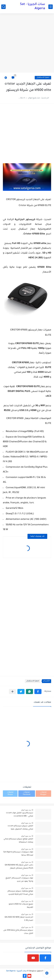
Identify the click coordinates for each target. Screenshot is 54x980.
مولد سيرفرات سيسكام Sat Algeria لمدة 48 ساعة (18, 854)
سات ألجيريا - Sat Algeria (33, 7)
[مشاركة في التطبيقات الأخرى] (12, 692)
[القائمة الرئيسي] (51, 7)
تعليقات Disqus (10, 793)
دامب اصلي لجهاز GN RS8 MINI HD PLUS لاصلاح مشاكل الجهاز (19, 867)
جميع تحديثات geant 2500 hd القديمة (21, 906)
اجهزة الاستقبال (43, 78)
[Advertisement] (27, 43)
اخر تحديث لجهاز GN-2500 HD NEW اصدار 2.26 (19, 919)
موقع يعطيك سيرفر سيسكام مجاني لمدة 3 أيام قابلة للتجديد (20, 893)
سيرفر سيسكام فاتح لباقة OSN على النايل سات (18, 932)
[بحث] (3, 7)
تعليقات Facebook (27, 793)
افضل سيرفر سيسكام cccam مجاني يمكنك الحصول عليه (20, 828)
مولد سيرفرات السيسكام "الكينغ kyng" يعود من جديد (19, 880)
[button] (38, 692)
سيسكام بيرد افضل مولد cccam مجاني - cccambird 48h (20, 815)
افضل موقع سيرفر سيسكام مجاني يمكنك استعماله (18, 841)
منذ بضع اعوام (26, 810)
